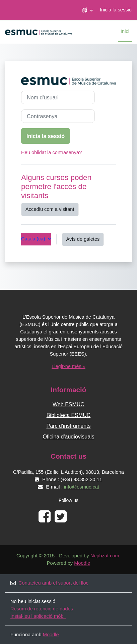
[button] (88, 10)
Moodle (82, 563)
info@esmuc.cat (82, 487)
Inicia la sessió (116, 10)
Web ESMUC (68, 404)
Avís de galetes (83, 239)
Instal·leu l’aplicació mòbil (38, 616)
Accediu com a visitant (50, 209)
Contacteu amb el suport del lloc (49, 583)
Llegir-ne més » (68, 366)
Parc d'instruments (69, 426)
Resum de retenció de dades (42, 609)
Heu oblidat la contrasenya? (51, 152)
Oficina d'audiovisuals (68, 437)
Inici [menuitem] (125, 31)
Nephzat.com (105, 556)
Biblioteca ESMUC (69, 415)
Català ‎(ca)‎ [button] (34, 239)
